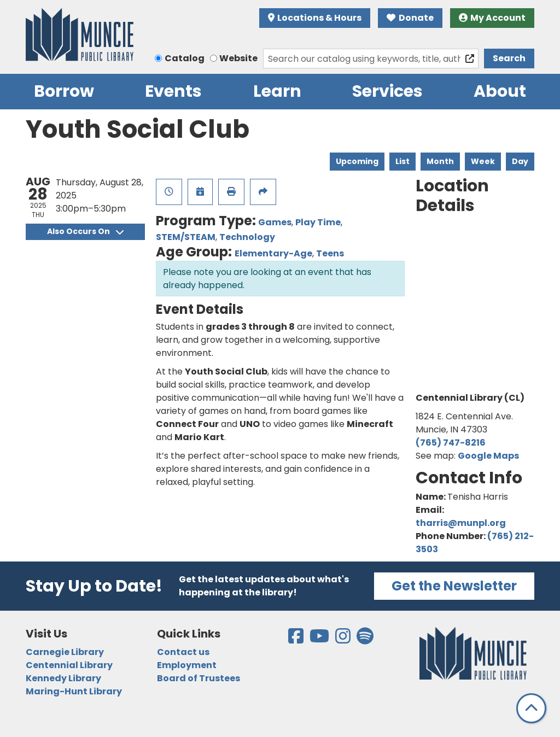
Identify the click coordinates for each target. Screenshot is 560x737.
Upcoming (357, 161)
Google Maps (488, 456)
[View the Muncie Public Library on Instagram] (344, 639)
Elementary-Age (273, 253)
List (402, 161)
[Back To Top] (531, 708)
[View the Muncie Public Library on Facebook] (297, 639)
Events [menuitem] (173, 91)
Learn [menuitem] (277, 91)
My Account (492, 18)
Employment (187, 665)
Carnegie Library (65, 652)
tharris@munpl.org (461, 523)
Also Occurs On (85, 231)
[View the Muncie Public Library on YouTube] (320, 639)
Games (275, 222)
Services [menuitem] (387, 91)
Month (440, 161)
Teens (330, 253)
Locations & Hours (315, 18)
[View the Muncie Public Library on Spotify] (365, 639)
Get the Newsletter (454, 586)
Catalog (185, 58)
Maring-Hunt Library (74, 691)
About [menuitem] (500, 91)
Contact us (183, 652)
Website (238, 58)
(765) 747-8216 (451, 443)
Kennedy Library (63, 678)
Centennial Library (69, 665)
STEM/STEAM (186, 237)
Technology (247, 237)
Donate (410, 18)
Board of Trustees (199, 678)
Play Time (318, 222)
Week (483, 161)
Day (520, 161)
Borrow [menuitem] (64, 91)
